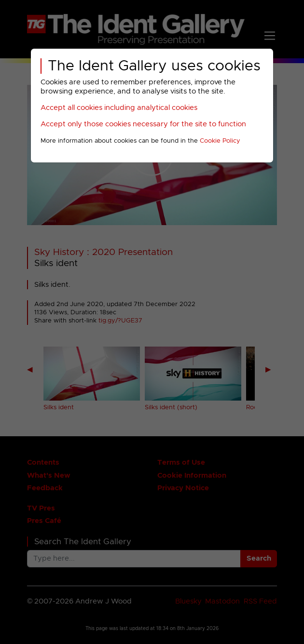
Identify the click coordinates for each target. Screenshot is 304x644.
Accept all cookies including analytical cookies (119, 108)
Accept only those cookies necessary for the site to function (143, 124)
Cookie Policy (220, 141)
